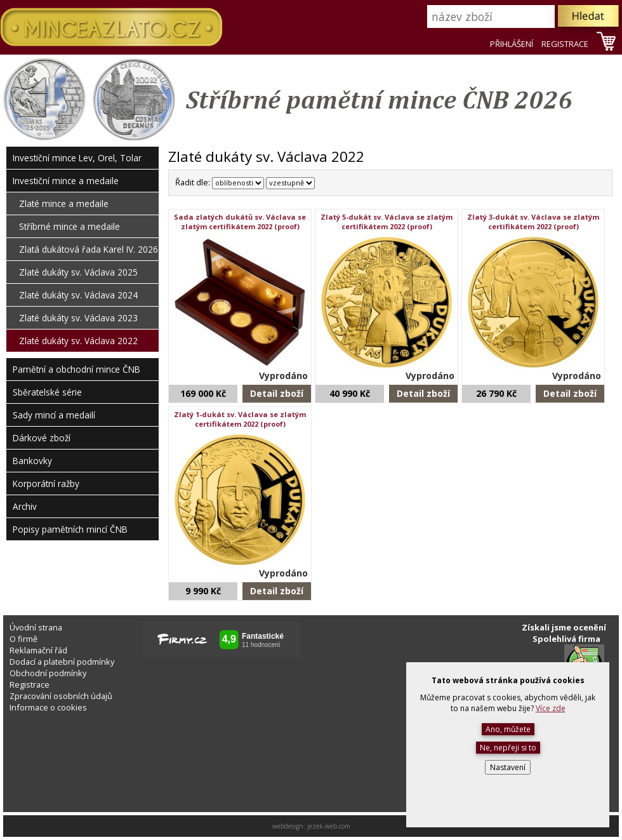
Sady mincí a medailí (54, 415)
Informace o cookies (48, 707)
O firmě (23, 639)
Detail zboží (277, 393)
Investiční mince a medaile (66, 181)
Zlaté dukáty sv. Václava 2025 (78, 272)
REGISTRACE (565, 44)
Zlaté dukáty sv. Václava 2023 (78, 318)
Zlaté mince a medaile (64, 203)
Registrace (30, 684)
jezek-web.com (329, 826)
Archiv (25, 506)
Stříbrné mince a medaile (69, 226)
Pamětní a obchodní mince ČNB (76, 369)
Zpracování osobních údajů (61, 696)
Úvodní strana (36, 627)
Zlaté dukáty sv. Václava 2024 (78, 295)
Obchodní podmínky (48, 673)
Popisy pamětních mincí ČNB (70, 529)
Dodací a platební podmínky (62, 662)
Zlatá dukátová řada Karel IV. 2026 (89, 249)
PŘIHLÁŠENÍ (512, 44)
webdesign (288, 826)
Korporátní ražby (46, 483)
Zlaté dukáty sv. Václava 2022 (78, 341)
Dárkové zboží (42, 438)
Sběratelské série (47, 392)
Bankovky (32, 461)
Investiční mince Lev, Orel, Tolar (77, 158)
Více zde (551, 708)
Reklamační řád (38, 650)
